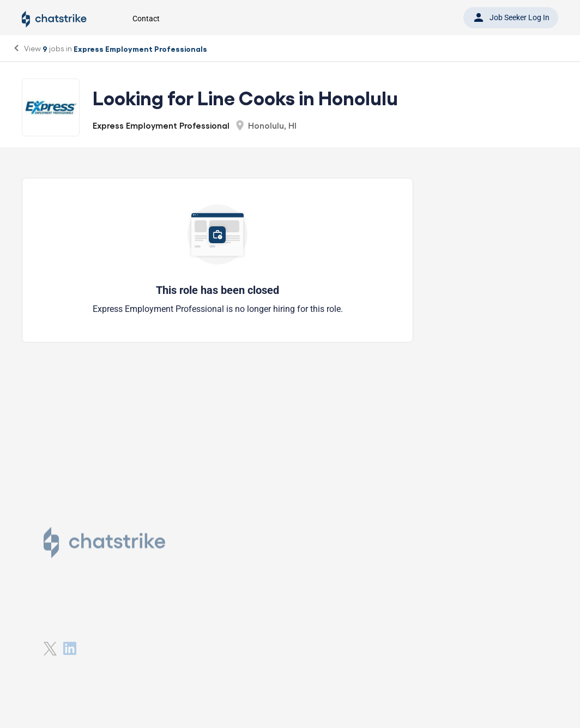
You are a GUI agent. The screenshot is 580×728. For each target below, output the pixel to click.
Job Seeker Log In (511, 17)
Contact (146, 19)
